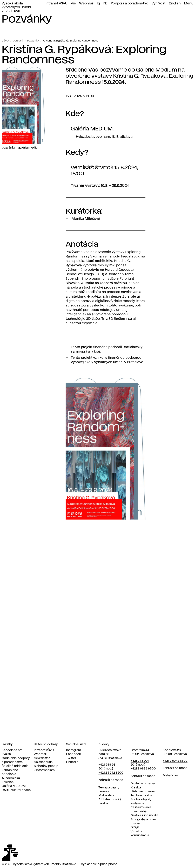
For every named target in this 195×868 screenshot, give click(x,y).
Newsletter (42, 758)
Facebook (73, 754)
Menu (189, 4)
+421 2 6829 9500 (143, 769)
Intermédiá (139, 811)
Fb (105, 4)
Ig (98, 4)
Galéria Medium (29, 148)
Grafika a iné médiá (144, 815)
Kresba (136, 788)
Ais (73, 4)
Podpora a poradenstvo (129, 4)
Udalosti (18, 41)
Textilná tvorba (141, 795)
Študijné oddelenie (15, 766)
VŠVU (5, 41)
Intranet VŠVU (56, 4)
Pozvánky (33, 41)
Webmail (86, 4)
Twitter (71, 758)
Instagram (74, 750)
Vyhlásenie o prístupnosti (99, 864)
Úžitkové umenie (143, 792)
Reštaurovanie (141, 807)
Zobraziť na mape (111, 780)
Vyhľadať (159, 4)
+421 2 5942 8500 (111, 773)
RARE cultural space (16, 790)
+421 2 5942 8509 (175, 761)
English (175, 4)
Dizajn (135, 827)
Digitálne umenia (143, 783)
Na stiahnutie (43, 762)
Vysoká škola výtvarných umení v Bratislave (16, 7)
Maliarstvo (106, 795)
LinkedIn (72, 762)
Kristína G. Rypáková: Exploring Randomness (70, 41)
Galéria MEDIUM (14, 786)
